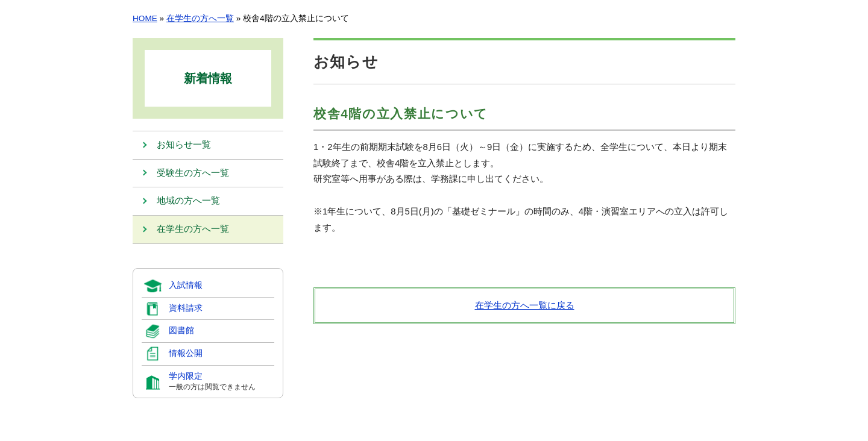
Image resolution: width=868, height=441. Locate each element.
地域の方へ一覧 (188, 202)
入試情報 (186, 286)
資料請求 (186, 309)
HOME (145, 18)
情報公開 (186, 354)
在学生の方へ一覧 (200, 18)
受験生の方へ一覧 (193, 174)
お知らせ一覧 (184, 145)
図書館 (181, 331)
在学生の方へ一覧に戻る (525, 305)
